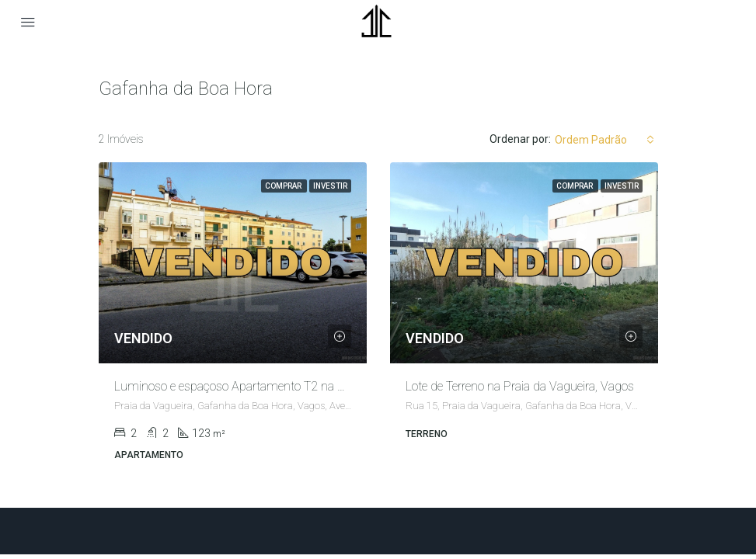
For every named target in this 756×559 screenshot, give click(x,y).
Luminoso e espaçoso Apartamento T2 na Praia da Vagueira (272, 386)
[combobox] (604, 140)
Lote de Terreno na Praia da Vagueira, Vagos (520, 386)
